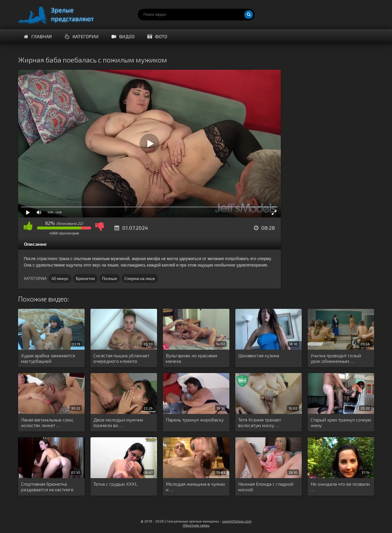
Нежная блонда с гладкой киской (266, 487)
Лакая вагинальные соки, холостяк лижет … (47, 422)
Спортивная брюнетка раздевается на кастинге (47, 487)
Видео (123, 36)
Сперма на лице (140, 278)
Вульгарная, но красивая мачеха (191, 358)
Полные (110, 278)
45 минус (60, 278)
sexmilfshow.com (237, 521)
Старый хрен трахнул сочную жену (341, 422)
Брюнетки (85, 278)
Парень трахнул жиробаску (195, 420)
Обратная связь (196, 525)
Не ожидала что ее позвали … (340, 487)
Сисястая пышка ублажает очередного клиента (121, 358)
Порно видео (62, 15)
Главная (38, 36)
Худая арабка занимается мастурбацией (48, 358)
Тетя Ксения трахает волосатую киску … (260, 422)
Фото (157, 36)
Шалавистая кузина (259, 355)
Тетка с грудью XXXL (115, 484)
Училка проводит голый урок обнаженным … (336, 358)
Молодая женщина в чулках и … (195, 487)
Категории (82, 36)
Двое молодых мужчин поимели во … (118, 422)
